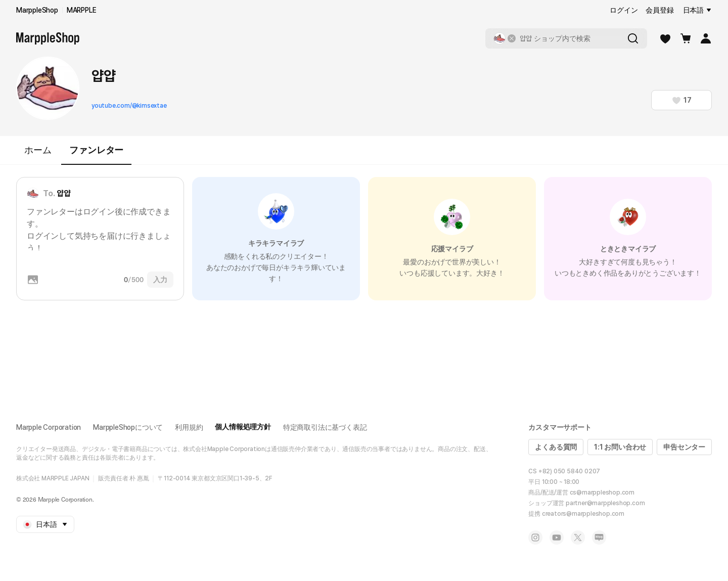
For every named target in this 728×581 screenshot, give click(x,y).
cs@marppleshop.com (602, 493)
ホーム (38, 150)
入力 (160, 280)
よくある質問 (556, 447)
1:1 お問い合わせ (620, 447)
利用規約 (189, 427)
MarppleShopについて (128, 427)
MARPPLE (82, 10)
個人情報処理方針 (243, 427)
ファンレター (96, 154)
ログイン (624, 10)
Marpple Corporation (49, 427)
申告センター (684, 447)
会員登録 (659, 10)
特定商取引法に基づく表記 (325, 427)
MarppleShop (37, 10)
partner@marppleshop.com (605, 503)
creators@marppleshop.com (583, 514)
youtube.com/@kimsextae (129, 106)
